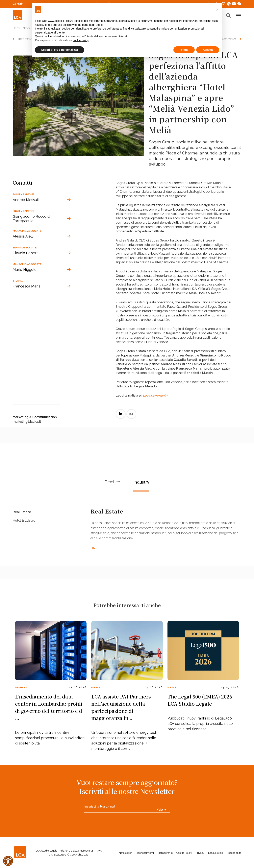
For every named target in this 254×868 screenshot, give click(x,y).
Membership (165, 855)
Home (17, 28)
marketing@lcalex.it (27, 422)
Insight (22, 689)
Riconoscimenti (145, 855)
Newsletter (125, 855)
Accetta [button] (208, 50)
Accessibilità (234, 855)
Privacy (200, 855)
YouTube (234, 4)
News (26, 28)
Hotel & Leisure (26, 527)
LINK (94, 549)
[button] (217, 10)
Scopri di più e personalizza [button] (60, 50)
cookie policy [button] (81, 40)
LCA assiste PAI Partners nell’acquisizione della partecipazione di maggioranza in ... (121, 709)
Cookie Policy (184, 855)
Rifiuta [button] (184, 50)
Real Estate (23, 514)
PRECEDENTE (26, 39)
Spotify (229, 3)
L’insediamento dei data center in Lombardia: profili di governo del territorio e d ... (49, 709)
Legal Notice (216, 855)
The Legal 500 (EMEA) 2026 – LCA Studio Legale (202, 702)
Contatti (18, 4)
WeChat (239, 3)
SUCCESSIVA (228, 39)
